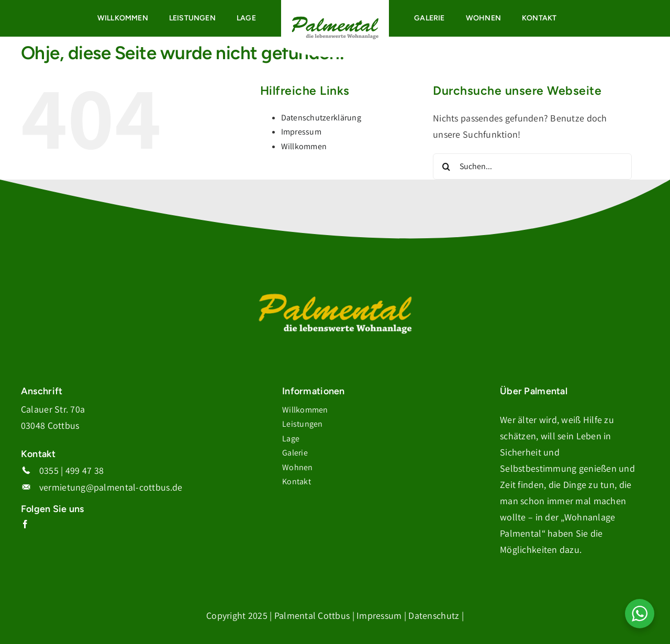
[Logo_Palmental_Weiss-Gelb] (335, 293)
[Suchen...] (532, 166)
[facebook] (25, 524)
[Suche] (446, 166)
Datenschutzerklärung (321, 118)
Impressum (301, 132)
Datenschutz (434, 615)
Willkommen (304, 146)
